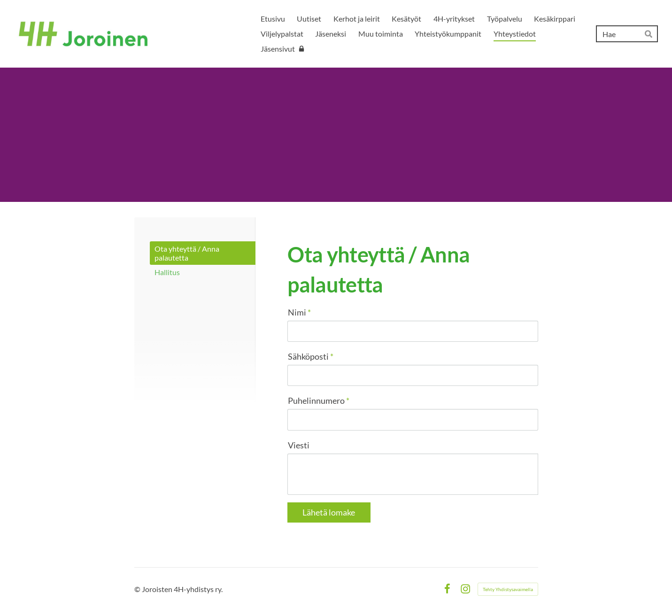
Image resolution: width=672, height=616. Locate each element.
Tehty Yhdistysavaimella (508, 589)
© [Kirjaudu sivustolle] (138, 589)
